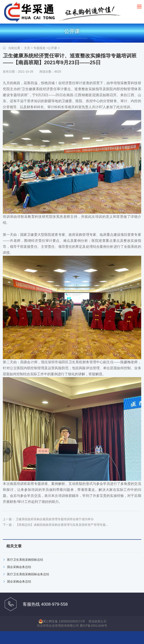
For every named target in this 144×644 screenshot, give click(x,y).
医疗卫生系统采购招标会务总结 (28, 574)
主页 (27, 48)
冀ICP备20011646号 (93, 626)
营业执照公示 (97, 621)
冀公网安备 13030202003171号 (62, 621)
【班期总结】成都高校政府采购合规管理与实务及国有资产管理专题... (62, 525)
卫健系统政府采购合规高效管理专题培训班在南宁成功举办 (55, 519)
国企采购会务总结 (19, 567)
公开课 (52, 48)
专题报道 (39, 48)
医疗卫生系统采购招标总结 (25, 560)
